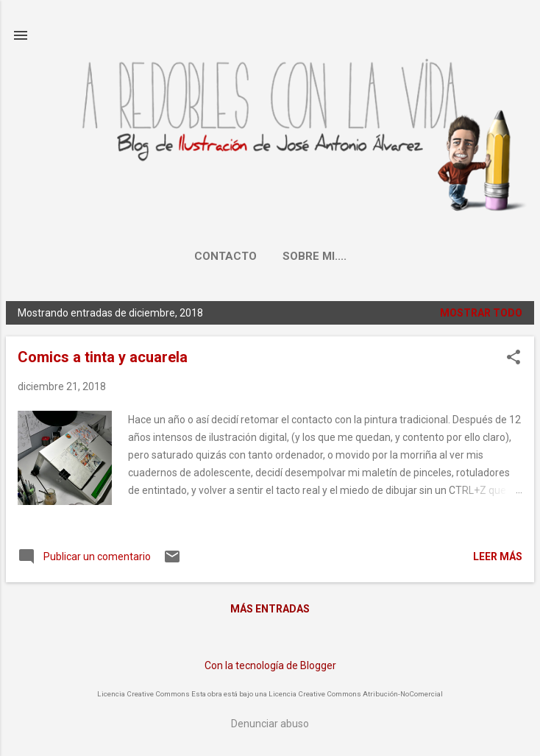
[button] (514, 358)
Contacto (225, 256)
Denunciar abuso (270, 724)
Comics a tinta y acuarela (103, 357)
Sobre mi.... (315, 256)
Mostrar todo (481, 313)
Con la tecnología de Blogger (270, 665)
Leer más (498, 557)
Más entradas (270, 609)
